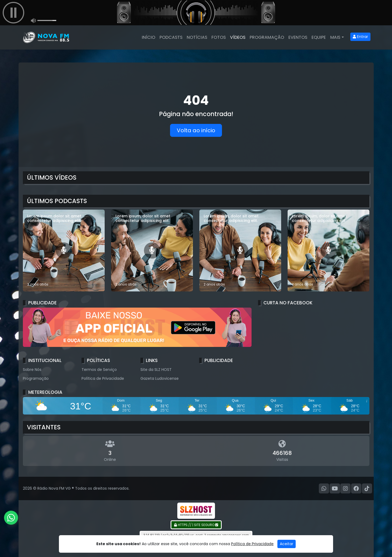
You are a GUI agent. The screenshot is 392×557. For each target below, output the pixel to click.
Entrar (360, 37)
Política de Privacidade (103, 378)
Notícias (197, 37)
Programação (267, 37)
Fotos (219, 37)
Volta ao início (196, 130)
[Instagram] (345, 489)
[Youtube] (335, 489)
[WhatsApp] (324, 489)
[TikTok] (367, 489)
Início (149, 37)
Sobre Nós (32, 370)
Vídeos (238, 37)
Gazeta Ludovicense (160, 378)
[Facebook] (356, 489)
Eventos (298, 37)
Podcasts (171, 37)
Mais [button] (335, 37)
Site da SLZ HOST (156, 370)
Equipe (319, 37)
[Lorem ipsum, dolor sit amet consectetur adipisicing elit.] (152, 250)
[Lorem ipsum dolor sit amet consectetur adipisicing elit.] (64, 250)
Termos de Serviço (99, 370)
